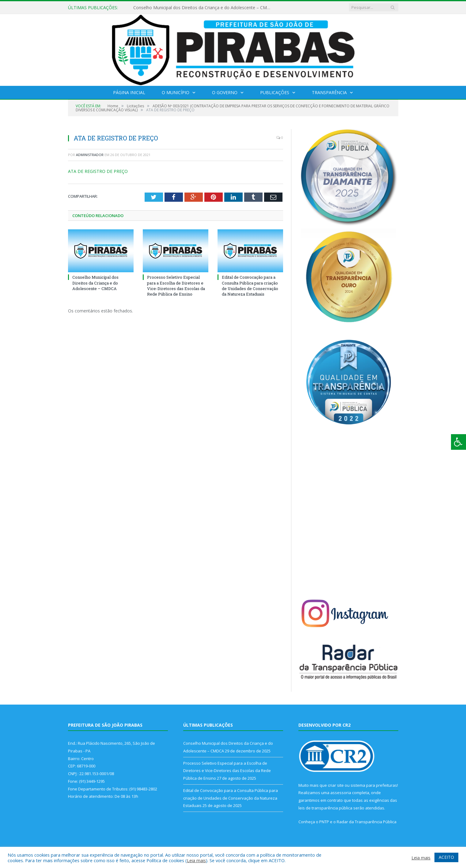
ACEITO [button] (446, 857)
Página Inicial (129, 92)
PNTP (324, 822)
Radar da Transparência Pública (367, 822)
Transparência (329, 92)
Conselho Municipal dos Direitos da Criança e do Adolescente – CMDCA (204, 8)
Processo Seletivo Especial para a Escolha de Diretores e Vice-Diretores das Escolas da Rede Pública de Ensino (176, 286)
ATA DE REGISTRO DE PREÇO (98, 171)
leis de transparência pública (325, 808)
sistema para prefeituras (374, 785)
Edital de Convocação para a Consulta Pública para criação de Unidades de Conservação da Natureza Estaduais (250, 286)
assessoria (341, 793)
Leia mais (196, 860)
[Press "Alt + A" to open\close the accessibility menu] (458, 442)
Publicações (275, 92)
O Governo (225, 92)
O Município (176, 92)
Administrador (90, 155)
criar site (336, 785)
